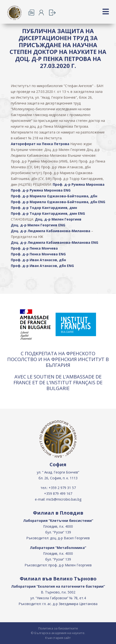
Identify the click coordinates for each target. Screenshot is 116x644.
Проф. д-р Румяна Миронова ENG (41, 190)
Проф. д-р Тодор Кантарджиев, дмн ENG (48, 213)
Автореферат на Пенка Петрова (40, 144)
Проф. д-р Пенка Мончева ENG (38, 254)
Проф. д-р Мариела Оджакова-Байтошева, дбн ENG (58, 202)
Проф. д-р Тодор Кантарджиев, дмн (44, 208)
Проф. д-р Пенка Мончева (34, 248)
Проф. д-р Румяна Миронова (79, 184)
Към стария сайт (58, 638)
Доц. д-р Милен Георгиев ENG (38, 225)
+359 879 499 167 (58, 493)
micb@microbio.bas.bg (64, 499)
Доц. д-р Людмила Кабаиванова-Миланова (51, 231)
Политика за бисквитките (58, 628)
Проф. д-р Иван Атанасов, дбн (38, 260)
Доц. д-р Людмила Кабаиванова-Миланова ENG (55, 242)
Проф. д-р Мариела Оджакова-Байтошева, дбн (54, 196)
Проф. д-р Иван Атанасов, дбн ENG (42, 266)
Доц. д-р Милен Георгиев (58, 219)
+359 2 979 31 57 (62, 488)
